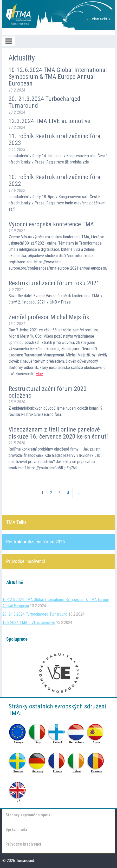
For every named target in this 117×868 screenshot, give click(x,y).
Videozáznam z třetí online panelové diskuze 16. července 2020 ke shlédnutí (58, 433)
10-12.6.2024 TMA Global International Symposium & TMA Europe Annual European (58, 77)
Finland (57, 731)
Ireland (77, 760)
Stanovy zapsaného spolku (29, 815)
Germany (38, 760)
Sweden (18, 760)
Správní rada (16, 830)
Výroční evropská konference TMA (51, 224)
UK (18, 789)
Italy (38, 731)
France (57, 760)
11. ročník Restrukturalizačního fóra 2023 (54, 139)
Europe (18, 731)
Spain (96, 731)
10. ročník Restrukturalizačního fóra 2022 (54, 180)
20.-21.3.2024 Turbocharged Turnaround (44, 102)
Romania (96, 760)
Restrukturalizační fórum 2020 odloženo (48, 392)
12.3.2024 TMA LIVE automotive (49, 121)
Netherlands (77, 731)
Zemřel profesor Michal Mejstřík (49, 317)
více (40, 374)
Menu (9, 41)
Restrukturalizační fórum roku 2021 (54, 283)
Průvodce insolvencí (23, 844)
